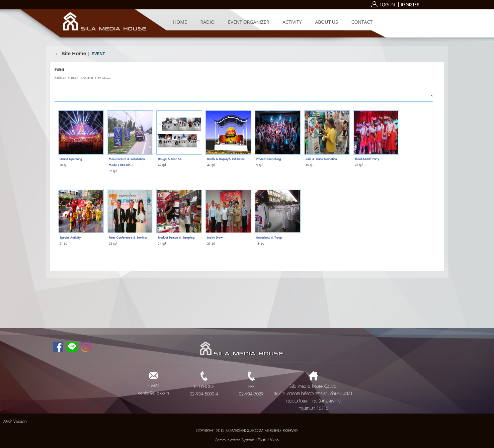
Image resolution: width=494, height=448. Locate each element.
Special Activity (70, 238)
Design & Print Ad (170, 159)
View (275, 440)
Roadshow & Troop (269, 238)
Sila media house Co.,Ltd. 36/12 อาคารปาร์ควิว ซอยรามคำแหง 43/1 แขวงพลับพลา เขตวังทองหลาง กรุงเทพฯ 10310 (313, 394)
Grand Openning (71, 159)
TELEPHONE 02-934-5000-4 (204, 387)
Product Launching (269, 159)
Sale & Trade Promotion (321, 159)
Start (262, 440)
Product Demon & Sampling (176, 238)
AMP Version (15, 422)
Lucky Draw (215, 238)
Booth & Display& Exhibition (226, 159)
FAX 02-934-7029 (251, 387)
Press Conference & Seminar (128, 238)
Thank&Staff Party (367, 159)
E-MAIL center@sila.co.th (154, 386)
